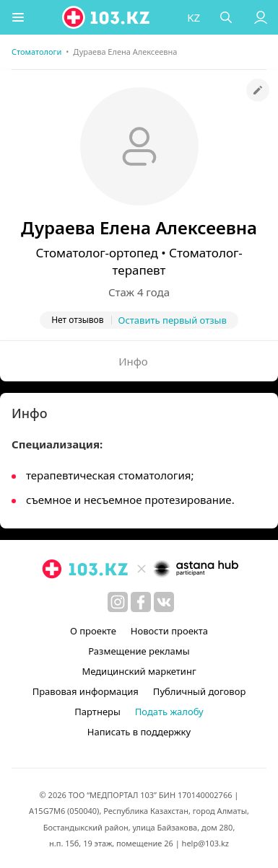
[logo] (107, 17)
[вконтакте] (164, 602)
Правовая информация (86, 691)
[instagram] (118, 602)
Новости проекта (169, 631)
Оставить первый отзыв (173, 320)
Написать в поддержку (139, 732)
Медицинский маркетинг (139, 671)
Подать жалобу (169, 712)
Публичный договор (199, 691)
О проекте (93, 631)
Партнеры (97, 712)
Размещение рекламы (139, 651)
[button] (18, 17)
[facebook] (141, 602)
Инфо (133, 361)
